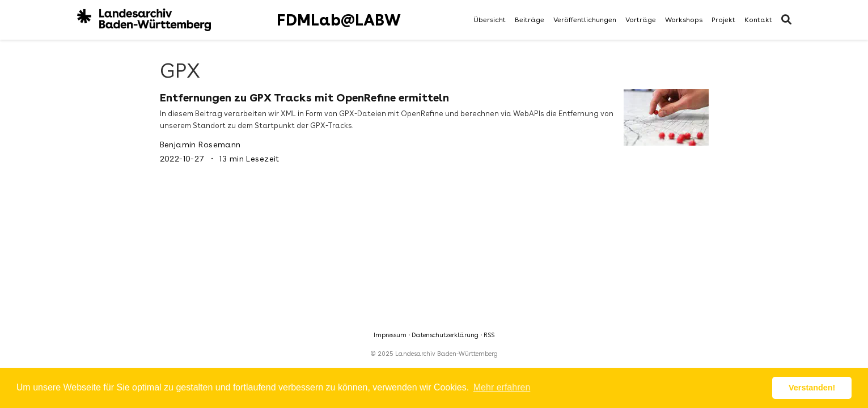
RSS (489, 335)
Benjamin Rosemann (200, 144)
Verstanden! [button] (812, 388)
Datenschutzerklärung (445, 335)
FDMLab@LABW (339, 20)
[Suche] (786, 20)
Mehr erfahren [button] (502, 387)
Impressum (390, 335)
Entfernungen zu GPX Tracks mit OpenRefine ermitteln (304, 98)
